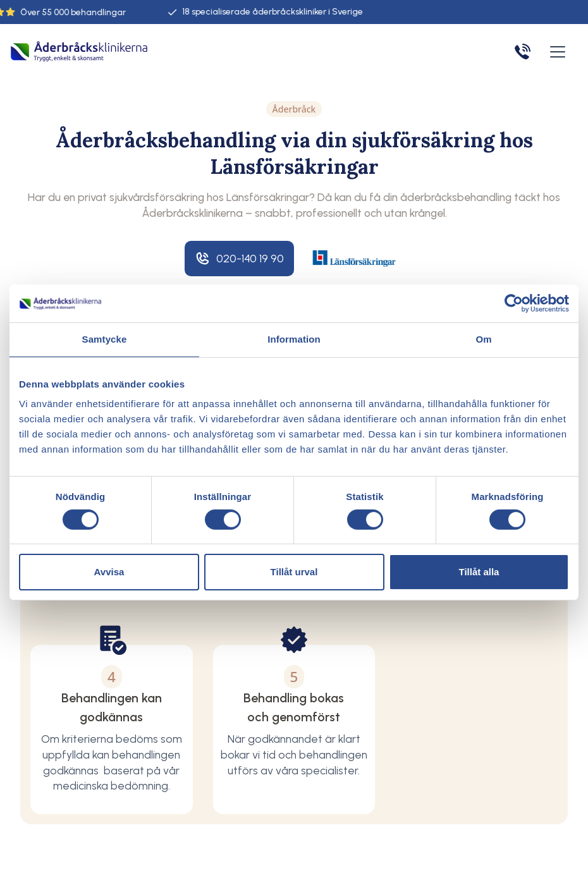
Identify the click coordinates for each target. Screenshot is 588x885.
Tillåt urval (294, 572)
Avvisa (109, 572)
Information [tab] (294, 339)
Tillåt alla (479, 572)
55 (68, 12)
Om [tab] (483, 339)
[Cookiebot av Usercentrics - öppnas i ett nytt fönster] (514, 303)
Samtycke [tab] (105, 339)
